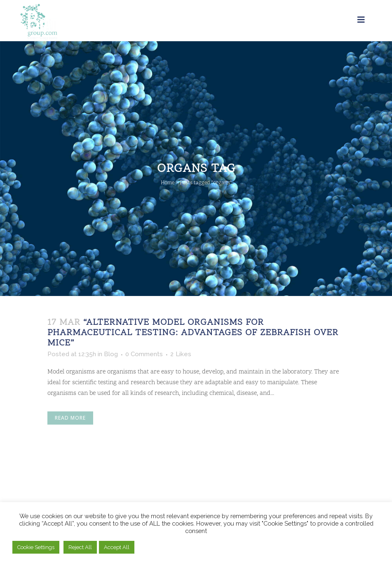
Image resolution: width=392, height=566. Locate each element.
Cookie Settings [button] (36, 547)
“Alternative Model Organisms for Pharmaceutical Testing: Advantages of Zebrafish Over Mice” (193, 333)
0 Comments (144, 354)
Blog (111, 354)
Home (168, 183)
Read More (70, 418)
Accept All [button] (117, 547)
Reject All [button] (80, 547)
